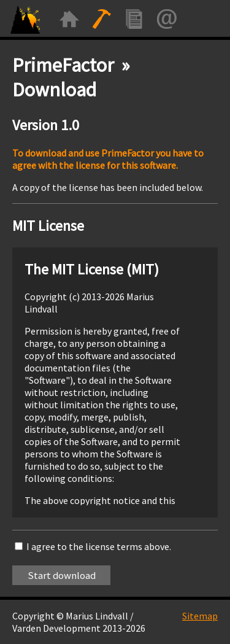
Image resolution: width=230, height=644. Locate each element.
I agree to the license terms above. (99, 546)
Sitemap (200, 616)
